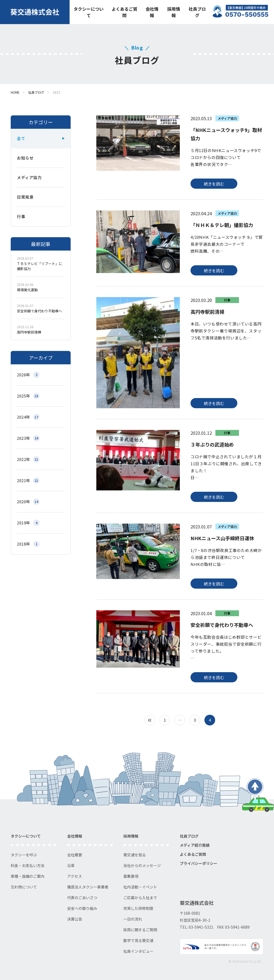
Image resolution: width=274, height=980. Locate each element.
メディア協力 (29, 177)
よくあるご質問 (124, 12)
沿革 (71, 865)
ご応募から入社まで (140, 898)
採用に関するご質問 (140, 930)
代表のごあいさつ (82, 898)
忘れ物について (24, 887)
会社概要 (75, 855)
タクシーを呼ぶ (24, 855)
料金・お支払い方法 (28, 865)
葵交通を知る (135, 855)
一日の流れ (133, 919)
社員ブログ (197, 12)
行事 (21, 216)
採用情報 (174, 12)
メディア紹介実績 (195, 845)
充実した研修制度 (138, 908)
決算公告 (75, 919)
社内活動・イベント (140, 887)
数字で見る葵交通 (138, 940)
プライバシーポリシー (199, 863)
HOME (15, 92)
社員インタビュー (138, 951)
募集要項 (131, 876)
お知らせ (25, 158)
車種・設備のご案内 (28, 876)
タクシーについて (89, 12)
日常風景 (25, 197)
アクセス (75, 876)
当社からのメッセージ (142, 865)
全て (21, 138)
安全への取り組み (82, 908)
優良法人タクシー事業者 (88, 887)
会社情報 (152, 12)
